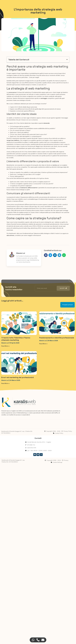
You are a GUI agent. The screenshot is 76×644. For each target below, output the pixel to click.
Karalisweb (12, 233)
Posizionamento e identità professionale (57, 338)
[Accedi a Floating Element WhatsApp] (33, 640)
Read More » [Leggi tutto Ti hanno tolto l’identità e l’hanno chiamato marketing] (5, 346)
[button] (67, 60)
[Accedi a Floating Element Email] (43, 640)
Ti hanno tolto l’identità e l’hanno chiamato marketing (16, 339)
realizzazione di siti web (33, 411)
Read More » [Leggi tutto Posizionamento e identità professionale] (43, 344)
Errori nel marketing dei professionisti (18, 377)
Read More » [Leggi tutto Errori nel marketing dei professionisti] (5, 383)
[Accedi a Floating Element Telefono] (38, 640)
